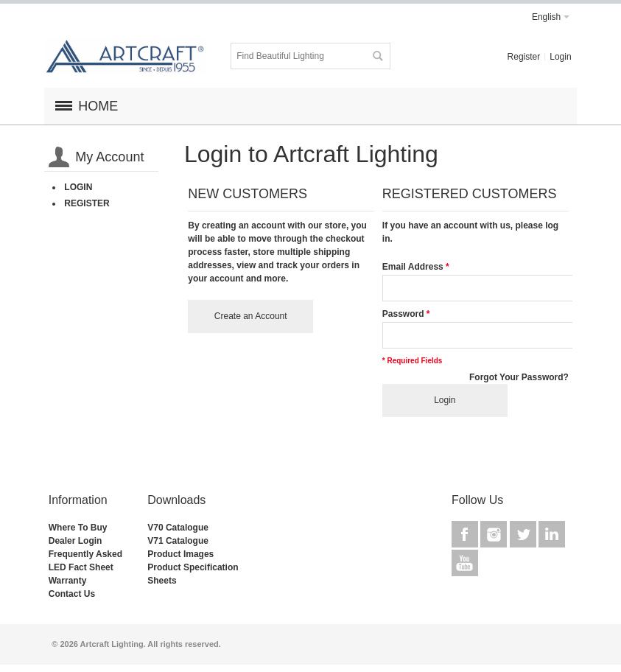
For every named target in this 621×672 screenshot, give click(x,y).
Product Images (180, 554)
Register (524, 57)
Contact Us (72, 594)
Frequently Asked (85, 554)
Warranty (68, 581)
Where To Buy (78, 528)
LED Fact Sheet (81, 567)
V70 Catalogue (178, 528)
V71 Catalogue (178, 541)
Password (403, 314)
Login (560, 57)
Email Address (413, 267)
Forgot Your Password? (519, 377)
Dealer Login (76, 541)
